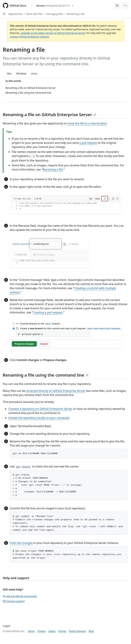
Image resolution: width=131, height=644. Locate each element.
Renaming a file (76, 14)
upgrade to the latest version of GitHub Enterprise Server (53, 33)
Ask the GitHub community (20, 596)
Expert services (77, 631)
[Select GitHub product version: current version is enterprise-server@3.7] (55, 6)
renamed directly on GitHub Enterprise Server (55, 391)
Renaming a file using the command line (46, 375)
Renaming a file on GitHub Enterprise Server (49, 114)
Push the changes (21, 543)
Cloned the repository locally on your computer (39, 418)
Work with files (35, 14)
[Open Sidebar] (4, 14)
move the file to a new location (87, 123)
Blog (91, 631)
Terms (31, 631)
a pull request (88, 143)
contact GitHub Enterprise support (29, 37)
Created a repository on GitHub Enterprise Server (40, 409)
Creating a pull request (48, 312)
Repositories (15, 14)
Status (52, 631)
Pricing (62, 631)
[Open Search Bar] (117, 6)
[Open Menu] (125, 6)
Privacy (42, 631)
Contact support (14, 601)
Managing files (55, 14)
